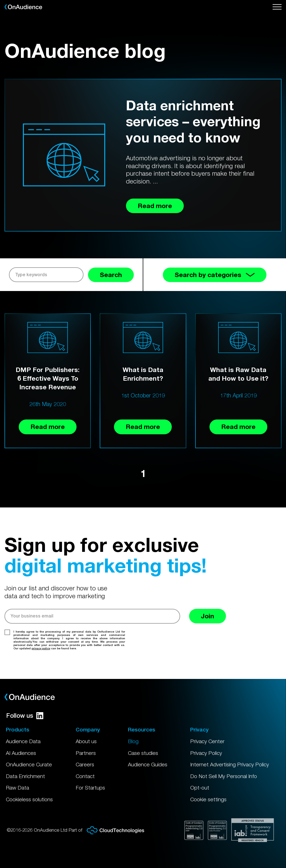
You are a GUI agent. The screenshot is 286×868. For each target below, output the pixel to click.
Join (208, 616)
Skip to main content (0, 0)
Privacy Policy (206, 753)
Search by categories (215, 275)
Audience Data (23, 741)
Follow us (25, 716)
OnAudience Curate (29, 764)
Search (111, 275)
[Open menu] (277, 7)
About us (86, 741)
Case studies (143, 753)
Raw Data (17, 788)
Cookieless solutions (29, 799)
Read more (48, 427)
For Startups (90, 788)
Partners (86, 753)
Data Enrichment (25, 776)
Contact (85, 776)
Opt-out (200, 788)
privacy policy (41, 648)
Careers (85, 764)
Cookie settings (208, 799)
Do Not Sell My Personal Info (224, 776)
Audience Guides (148, 764)
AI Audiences (21, 753)
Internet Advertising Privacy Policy (230, 764)
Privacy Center (207, 741)
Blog (133, 741)
